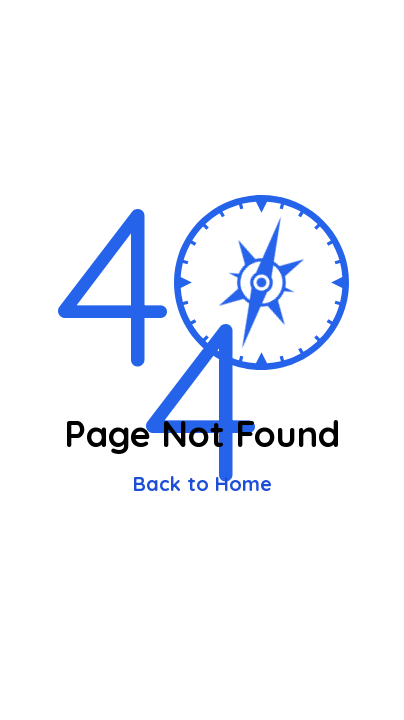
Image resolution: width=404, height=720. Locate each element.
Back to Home (202, 483)
